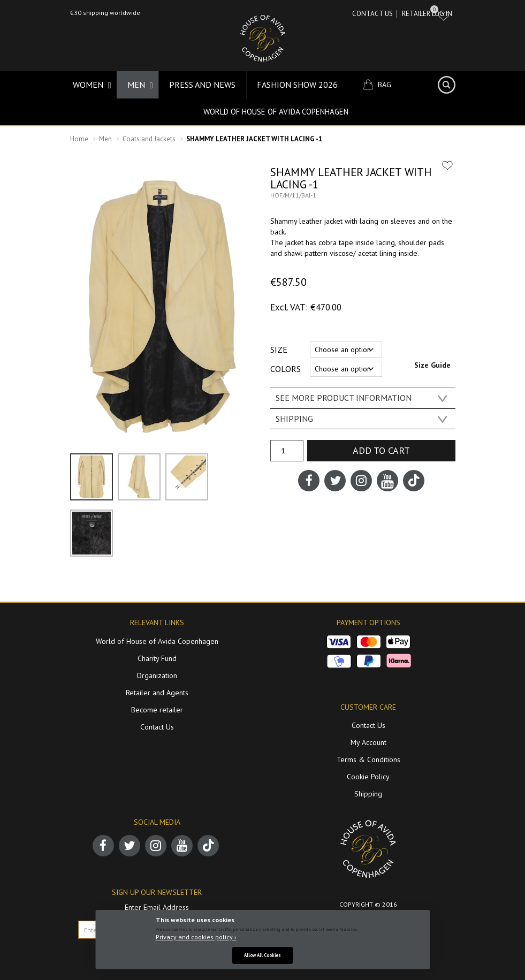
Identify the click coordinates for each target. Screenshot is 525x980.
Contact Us (372, 14)
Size (279, 350)
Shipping (368, 794)
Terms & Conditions (368, 759)
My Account (368, 742)
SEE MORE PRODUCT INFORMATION (344, 398)
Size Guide (432, 365)
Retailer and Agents (157, 693)
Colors (286, 369)
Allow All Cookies (262, 955)
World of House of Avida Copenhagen (276, 112)
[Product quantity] (287, 451)
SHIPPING (294, 419)
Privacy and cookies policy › (196, 937)
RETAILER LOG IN (427, 14)
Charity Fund (157, 658)
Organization (157, 675)
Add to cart (381, 450)
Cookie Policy (368, 777)
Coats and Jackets (149, 139)
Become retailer (157, 710)
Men (105, 139)
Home (79, 139)
